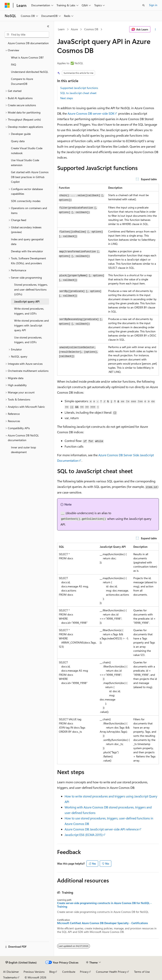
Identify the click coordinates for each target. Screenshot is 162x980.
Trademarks (10, 977)
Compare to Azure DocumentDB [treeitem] (22, 81)
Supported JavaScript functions (79, 88)
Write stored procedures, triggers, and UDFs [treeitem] (29, 311)
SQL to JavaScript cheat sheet (78, 93)
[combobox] (27, 35)
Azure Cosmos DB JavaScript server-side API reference (102, 829)
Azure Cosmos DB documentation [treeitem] (28, 43)
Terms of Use (142, 972)
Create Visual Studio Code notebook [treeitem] (27, 151)
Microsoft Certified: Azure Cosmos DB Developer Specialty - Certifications (103, 923)
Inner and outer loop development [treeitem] (23, 450)
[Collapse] (48, 26)
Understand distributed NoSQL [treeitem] (30, 72)
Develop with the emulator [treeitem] (27, 251)
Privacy (84, 972)
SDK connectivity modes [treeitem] (26, 201)
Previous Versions (34, 972)
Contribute (69, 972)
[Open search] (144, 5)
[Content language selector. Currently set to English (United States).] (21, 963)
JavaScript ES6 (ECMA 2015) (84, 835)
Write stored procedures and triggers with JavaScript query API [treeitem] (31, 325)
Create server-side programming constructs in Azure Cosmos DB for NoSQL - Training (104, 905)
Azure (74, 29)
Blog (52, 972)
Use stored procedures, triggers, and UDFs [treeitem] (28, 340)
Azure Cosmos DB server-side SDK (91, 113)
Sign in (153, 5)
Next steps (67, 98)
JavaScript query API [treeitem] (27, 301)
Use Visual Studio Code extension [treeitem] (25, 163)
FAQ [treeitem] (14, 64)
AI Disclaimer (11, 972)
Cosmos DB (91, 29)
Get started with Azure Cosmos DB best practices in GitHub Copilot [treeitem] (30, 177)
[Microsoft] (7, 5)
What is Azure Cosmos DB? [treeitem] (27, 57)
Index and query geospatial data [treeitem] (27, 242)
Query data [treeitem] (18, 141)
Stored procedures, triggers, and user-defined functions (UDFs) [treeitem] (31, 289)
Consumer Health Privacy (111, 972)
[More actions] (155, 29)
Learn (61, 29)
